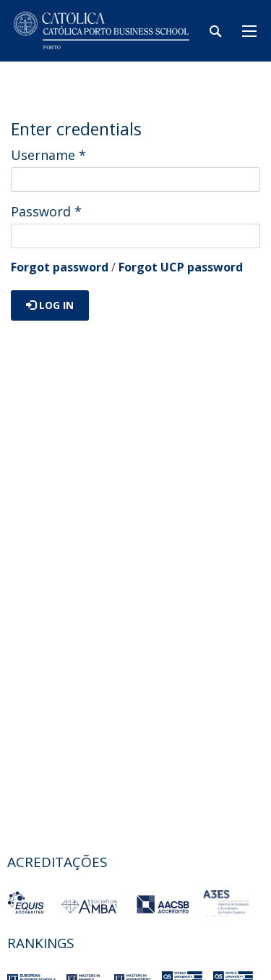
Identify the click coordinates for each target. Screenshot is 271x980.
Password (46, 211)
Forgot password (60, 267)
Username (48, 155)
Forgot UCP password (181, 267)
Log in (50, 305)
